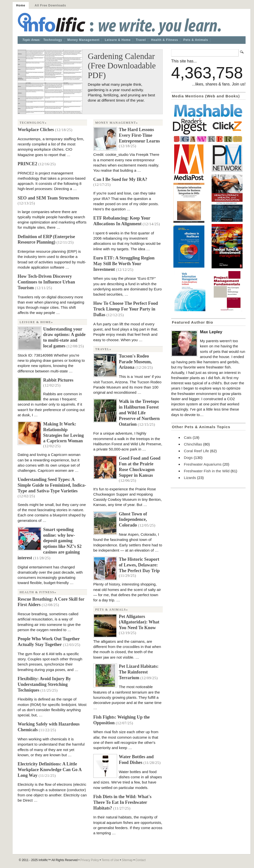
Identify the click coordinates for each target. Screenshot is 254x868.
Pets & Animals (196, 40)
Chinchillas (193, 444)
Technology (53, 40)
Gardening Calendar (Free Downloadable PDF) (122, 66)
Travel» (103, 349)
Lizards (190, 478)
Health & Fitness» (38, 592)
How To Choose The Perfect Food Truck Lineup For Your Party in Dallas (126, 309)
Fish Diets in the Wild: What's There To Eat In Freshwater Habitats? (122, 802)
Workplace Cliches (36, 130)
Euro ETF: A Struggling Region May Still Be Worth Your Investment (124, 264)
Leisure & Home (118, 40)
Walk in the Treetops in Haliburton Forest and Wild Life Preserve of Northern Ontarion (139, 413)
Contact (141, 860)
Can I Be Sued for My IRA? (120, 179)
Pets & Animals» (112, 610)
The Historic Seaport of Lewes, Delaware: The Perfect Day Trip (139, 565)
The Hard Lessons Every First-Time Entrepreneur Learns (139, 135)
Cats (188, 437)
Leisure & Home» (36, 322)
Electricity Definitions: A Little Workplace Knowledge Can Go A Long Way (49, 770)
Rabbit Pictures (58, 380)
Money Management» (117, 123)
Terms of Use (110, 860)
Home (21, 5)
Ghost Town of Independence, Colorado (133, 520)
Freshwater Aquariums (203, 464)
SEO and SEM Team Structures (48, 198)
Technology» (33, 123)
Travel (141, 40)
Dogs (188, 458)
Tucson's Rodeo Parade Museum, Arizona (135, 362)
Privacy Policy (90, 860)
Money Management (84, 40)
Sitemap (127, 860)
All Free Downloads (50, 5)
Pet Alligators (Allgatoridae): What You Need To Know (139, 622)
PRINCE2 (27, 164)
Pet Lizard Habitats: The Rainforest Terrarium (139, 672)
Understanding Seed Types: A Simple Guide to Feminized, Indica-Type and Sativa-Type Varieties (52, 485)
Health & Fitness (165, 40)
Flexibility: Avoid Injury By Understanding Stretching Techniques (44, 684)
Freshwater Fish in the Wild (207, 471)
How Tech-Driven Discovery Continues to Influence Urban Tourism (46, 282)
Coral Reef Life (196, 451)
